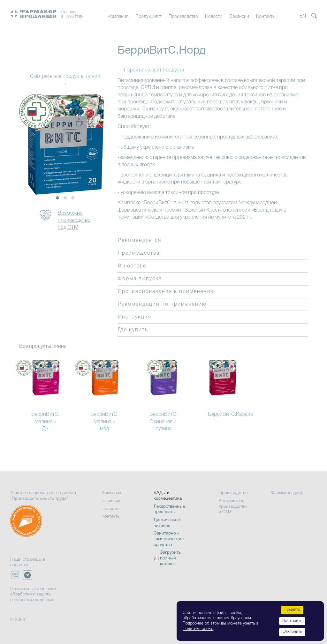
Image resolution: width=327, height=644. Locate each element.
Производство (183, 17)
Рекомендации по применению (162, 304)
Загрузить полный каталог (170, 558)
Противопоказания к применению (167, 292)
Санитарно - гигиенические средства (169, 539)
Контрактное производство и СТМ (233, 506)
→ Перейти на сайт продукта (151, 70)
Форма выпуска (140, 279)
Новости (214, 17)
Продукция (147, 17)
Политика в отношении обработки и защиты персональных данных (33, 595)
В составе (132, 266)
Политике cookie (198, 629)
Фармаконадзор (287, 493)
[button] (57, 198)
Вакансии (239, 17)
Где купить (133, 330)
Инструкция (135, 317)
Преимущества (139, 253)
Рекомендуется (140, 241)
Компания (118, 17)
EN (303, 16)
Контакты (266, 17)
